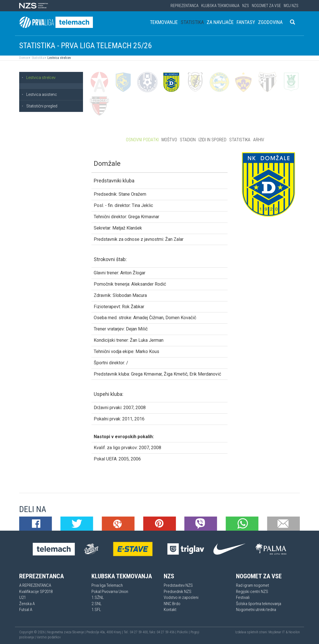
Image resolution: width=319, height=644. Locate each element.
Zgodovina (270, 22)
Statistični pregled (39, 106)
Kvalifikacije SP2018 (36, 592)
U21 (22, 597)
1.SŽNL (98, 597)
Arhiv (259, 140)
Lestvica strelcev (59, 58)
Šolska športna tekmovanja (259, 604)
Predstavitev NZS (178, 585)
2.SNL (97, 604)
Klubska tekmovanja (220, 6)
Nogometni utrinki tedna (256, 610)
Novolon (294, 632)
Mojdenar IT (277, 632)
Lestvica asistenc (39, 94)
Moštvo (169, 140)
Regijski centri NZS (252, 592)
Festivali (243, 597)
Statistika (192, 22)
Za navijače (220, 22)
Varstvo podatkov (49, 637)
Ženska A (27, 604)
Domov (24, 58)
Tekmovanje (164, 22)
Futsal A (26, 610)
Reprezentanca (184, 6)
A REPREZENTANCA (35, 585)
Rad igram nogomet (253, 585)
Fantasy (246, 22)
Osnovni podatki (142, 140)
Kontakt (170, 610)
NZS (246, 6)
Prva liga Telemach (107, 585)
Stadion (188, 140)
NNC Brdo (172, 604)
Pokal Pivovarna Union (110, 592)
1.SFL (96, 610)
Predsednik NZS (178, 592)
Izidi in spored (212, 140)
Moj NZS (291, 6)
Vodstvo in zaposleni (181, 597)
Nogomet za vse (266, 6)
